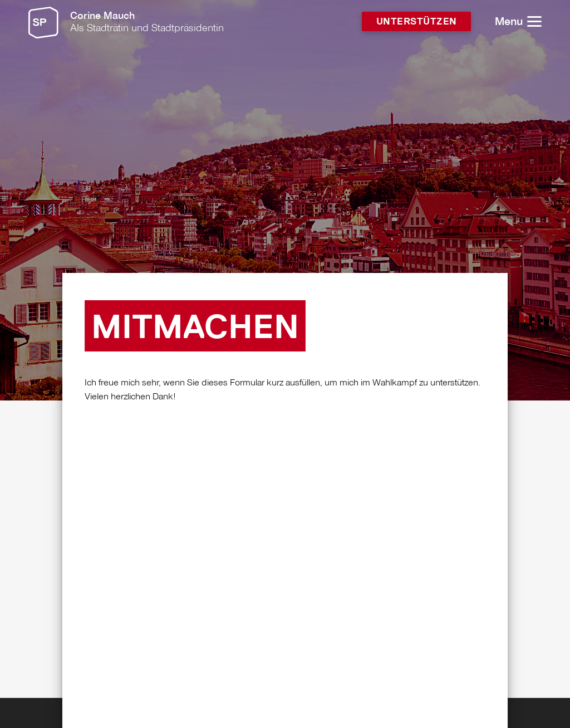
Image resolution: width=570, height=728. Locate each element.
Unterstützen (417, 22)
